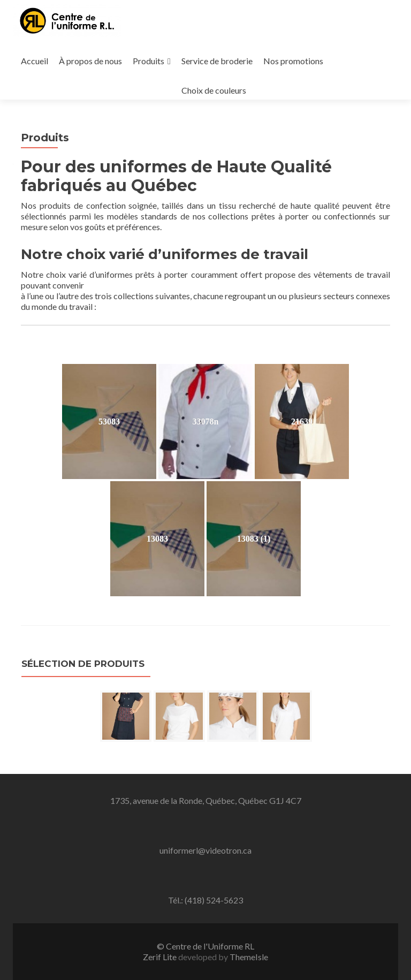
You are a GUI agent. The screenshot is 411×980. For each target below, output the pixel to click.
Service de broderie (217, 61)
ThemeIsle (249, 957)
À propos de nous (90, 61)
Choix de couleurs (214, 90)
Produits (149, 61)
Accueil (35, 61)
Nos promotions (293, 61)
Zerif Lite (161, 957)
